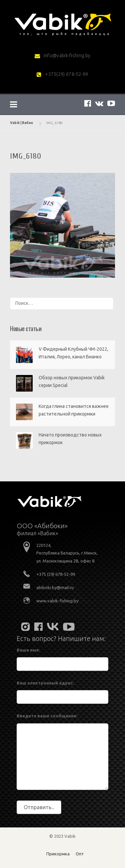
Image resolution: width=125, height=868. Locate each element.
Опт (80, 854)
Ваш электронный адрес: (45, 683)
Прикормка (58, 854)
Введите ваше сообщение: (47, 716)
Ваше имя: (28, 650)
